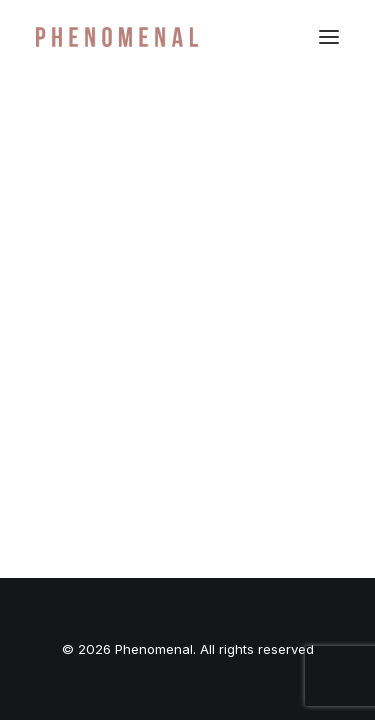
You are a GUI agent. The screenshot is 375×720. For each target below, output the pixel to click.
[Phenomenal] (117, 37)
